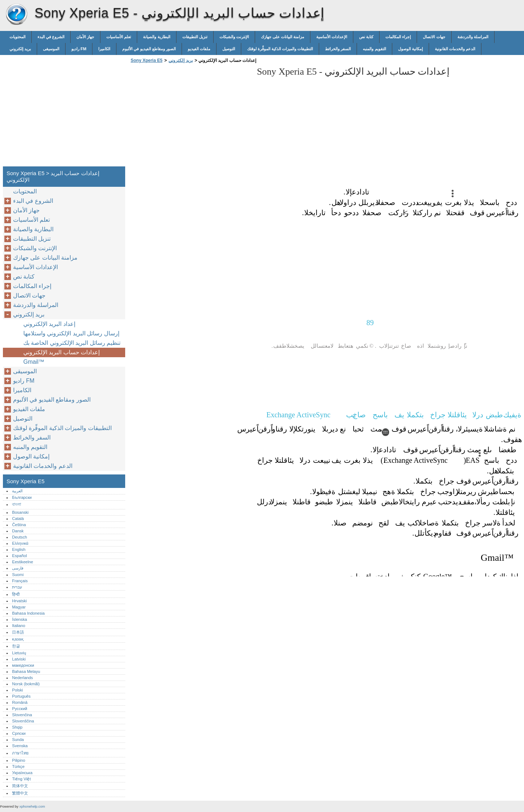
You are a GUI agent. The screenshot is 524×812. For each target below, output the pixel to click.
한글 (16, 646)
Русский (20, 709)
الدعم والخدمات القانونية (455, 49)
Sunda (18, 740)
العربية (17, 491)
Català (18, 519)
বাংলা (17, 504)
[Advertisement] (190, 117)
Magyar (19, 607)
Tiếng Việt (21, 779)
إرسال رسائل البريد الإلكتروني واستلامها (71, 333)
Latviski (19, 659)
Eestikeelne (23, 562)
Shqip (17, 727)
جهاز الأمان (85, 37)
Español (19, 556)
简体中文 (20, 786)
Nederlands (22, 678)
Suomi (18, 575)
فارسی (18, 568)
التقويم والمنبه (374, 49)
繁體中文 (20, 793)
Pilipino (19, 760)
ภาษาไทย (20, 753)
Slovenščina (23, 721)
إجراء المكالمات (398, 37)
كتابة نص (366, 37)
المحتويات (17, 37)
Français (20, 581)
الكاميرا (104, 49)
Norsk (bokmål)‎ (26, 684)
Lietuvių (19, 653)
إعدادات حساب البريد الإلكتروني (61, 352)
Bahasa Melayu (26, 671)
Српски (19, 733)
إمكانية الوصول (410, 49)
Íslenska (19, 619)
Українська (22, 773)
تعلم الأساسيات (119, 37)
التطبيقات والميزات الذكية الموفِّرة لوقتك (280, 49)
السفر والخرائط (338, 49)
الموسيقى (51, 49)
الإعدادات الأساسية (332, 37)
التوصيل (229, 49)
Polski (17, 690)
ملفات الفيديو (199, 49)
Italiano (19, 626)
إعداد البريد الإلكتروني (49, 324)
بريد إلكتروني (20, 49)
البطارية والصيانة (156, 37)
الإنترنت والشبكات (234, 37)
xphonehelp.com (32, 806)
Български (22, 497)
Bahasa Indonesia (28, 613)
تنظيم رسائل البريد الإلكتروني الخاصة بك (72, 343)
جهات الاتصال (434, 37)
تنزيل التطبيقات (195, 37)
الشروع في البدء (51, 37)
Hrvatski (19, 601)
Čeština (19, 525)
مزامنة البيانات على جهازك (283, 37)
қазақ (18, 639)
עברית (17, 587)
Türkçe (18, 766)
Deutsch (19, 537)
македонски (23, 665)
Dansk (18, 531)
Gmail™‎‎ (34, 362)
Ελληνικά (20, 543)
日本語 (18, 632)
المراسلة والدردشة (473, 37)
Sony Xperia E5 (16, 15)
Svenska (20, 746)
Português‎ (21, 696)
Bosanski (20, 512)
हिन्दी (16, 594)
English (19, 549)
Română (20, 702)
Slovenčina (22, 715)
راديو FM (79, 49)
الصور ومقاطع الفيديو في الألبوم (149, 49)
